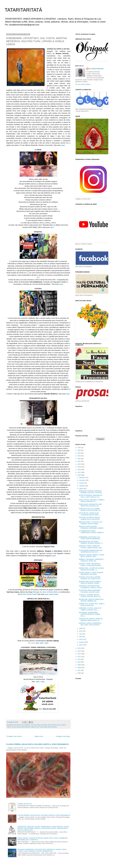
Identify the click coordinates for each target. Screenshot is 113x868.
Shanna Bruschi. (52, 727)
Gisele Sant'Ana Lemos (54, 725)
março (81, 639)
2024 (79, 453)
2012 (79, 657)
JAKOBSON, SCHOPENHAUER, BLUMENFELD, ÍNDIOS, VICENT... (91, 587)
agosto (82, 489)
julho (81, 628)
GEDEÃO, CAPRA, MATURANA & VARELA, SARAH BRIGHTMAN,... (91, 565)
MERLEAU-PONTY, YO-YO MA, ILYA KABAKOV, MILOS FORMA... (91, 523)
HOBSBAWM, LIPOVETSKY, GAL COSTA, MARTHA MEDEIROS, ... (90, 538)
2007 (79, 670)
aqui (37, 643)
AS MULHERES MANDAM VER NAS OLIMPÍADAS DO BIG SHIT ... (91, 551)
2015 (79, 648)
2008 (79, 668)
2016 (79, 475)
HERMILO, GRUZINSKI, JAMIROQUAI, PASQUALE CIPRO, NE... (91, 560)
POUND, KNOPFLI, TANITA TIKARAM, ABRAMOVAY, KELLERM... (91, 573)
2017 (79, 472)
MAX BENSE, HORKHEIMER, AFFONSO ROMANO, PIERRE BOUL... (90, 614)
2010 (79, 662)
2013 (79, 654)
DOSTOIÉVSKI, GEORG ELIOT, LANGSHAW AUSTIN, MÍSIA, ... (90, 514)
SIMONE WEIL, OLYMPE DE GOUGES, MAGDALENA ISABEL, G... (92, 569)
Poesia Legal (43, 727)
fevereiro (82, 642)
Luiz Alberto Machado (96, 69)
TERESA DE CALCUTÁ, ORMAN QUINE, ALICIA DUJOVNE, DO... (90, 510)
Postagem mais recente (14, 736)
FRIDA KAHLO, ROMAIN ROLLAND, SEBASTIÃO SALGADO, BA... (90, 505)
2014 (79, 651)
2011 (79, 659)
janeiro (82, 645)
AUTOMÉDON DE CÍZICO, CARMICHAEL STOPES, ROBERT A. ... (92, 533)
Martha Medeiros (26, 727)
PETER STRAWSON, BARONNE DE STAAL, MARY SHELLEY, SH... (91, 496)
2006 (79, 673)
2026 (79, 448)
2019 (79, 467)
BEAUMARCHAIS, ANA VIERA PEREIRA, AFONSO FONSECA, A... (91, 542)
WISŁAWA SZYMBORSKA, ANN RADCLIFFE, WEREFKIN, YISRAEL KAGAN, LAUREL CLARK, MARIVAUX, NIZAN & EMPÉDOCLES (42, 850)
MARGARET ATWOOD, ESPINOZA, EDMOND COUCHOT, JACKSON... (91, 492)
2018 (79, 470)
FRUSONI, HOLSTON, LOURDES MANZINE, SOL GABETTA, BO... (90, 578)
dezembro (83, 478)
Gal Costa (34, 725)
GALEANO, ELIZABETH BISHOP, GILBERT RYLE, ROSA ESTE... (90, 518)
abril (81, 637)
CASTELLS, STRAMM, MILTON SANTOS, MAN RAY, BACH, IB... (90, 596)
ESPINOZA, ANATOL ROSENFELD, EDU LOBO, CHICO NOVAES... (90, 624)
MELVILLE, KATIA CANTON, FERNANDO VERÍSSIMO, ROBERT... (92, 527)
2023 (79, 456)
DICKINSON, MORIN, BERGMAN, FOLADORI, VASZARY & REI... (90, 591)
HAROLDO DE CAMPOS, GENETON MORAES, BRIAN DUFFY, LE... (91, 620)
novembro (83, 480)
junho (81, 631)
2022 (79, 459)
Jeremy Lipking (16, 727)
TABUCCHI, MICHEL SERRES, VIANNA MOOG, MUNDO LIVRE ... (92, 556)
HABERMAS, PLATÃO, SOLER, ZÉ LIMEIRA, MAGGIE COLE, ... (90, 609)
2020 (79, 464)
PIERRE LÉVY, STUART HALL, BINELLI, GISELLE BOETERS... (92, 605)
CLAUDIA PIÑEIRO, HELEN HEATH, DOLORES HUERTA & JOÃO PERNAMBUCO (37, 744)
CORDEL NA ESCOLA (25, 804)
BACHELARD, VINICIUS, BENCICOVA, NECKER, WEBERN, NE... (91, 600)
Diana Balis (18, 725)
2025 (79, 450)
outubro (82, 483)
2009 (79, 665)
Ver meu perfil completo (83, 84)
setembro (82, 486)
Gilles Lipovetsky (42, 725)
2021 (79, 461)
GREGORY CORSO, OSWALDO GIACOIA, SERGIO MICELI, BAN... (91, 547)
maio (81, 634)
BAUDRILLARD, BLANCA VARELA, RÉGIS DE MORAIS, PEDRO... (90, 582)
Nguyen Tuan (35, 727)
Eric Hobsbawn (26, 725)
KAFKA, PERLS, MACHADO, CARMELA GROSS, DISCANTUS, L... (92, 501)
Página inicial (39, 736)
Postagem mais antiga (63, 736)
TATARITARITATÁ (23, 10)
